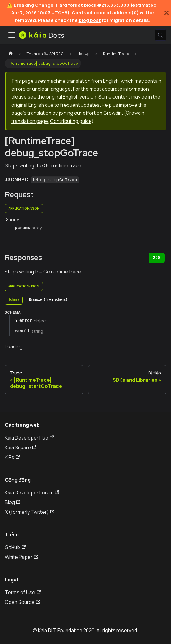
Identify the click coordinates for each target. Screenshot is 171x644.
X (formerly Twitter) (30, 512)
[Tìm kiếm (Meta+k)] (160, 35)
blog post (90, 20)
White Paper (21, 557)
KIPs (12, 457)
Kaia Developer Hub (29, 438)
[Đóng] (166, 13)
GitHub (15, 547)
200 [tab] (156, 258)
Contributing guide (71, 121)
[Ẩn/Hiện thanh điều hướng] (12, 35)
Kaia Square (21, 447)
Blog (13, 502)
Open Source (22, 602)
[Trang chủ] (11, 54)
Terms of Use (23, 592)
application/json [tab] (24, 208)
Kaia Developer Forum (32, 493)
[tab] (14, 300)
